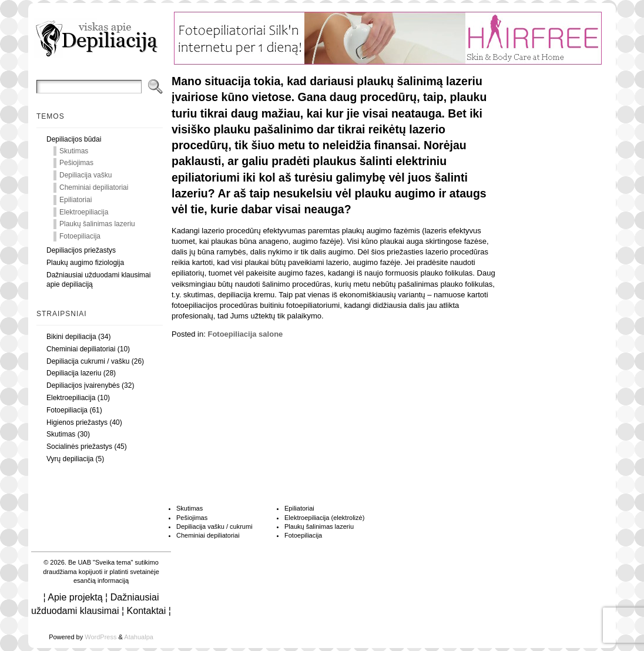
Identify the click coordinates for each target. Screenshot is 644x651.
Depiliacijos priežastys (81, 250)
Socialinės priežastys (79, 447)
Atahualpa (139, 637)
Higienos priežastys (77, 422)
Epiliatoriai (76, 200)
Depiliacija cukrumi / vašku (88, 361)
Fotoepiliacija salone (245, 334)
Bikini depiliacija (71, 337)
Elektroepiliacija (84, 212)
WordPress (100, 637)
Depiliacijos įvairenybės (83, 385)
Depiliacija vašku (85, 175)
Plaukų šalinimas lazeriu (97, 224)
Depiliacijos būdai (74, 139)
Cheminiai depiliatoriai (94, 187)
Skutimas (74, 151)
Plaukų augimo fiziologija (85, 263)
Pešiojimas (76, 163)
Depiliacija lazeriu (74, 373)
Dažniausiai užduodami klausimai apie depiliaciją (98, 280)
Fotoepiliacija (80, 236)
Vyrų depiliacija (70, 459)
